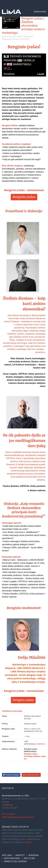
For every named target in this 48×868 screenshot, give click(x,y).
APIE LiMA (7, 855)
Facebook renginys (12, 775)
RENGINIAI (34, 855)
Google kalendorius (32, 775)
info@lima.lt (8, 805)
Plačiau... (29, 842)
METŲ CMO (29, 858)
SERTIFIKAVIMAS (12, 858)
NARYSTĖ (20, 855)
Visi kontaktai (8, 814)
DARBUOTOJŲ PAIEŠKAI (15, 861)
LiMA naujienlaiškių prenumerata (18, 817)
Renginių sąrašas (40, 11)
